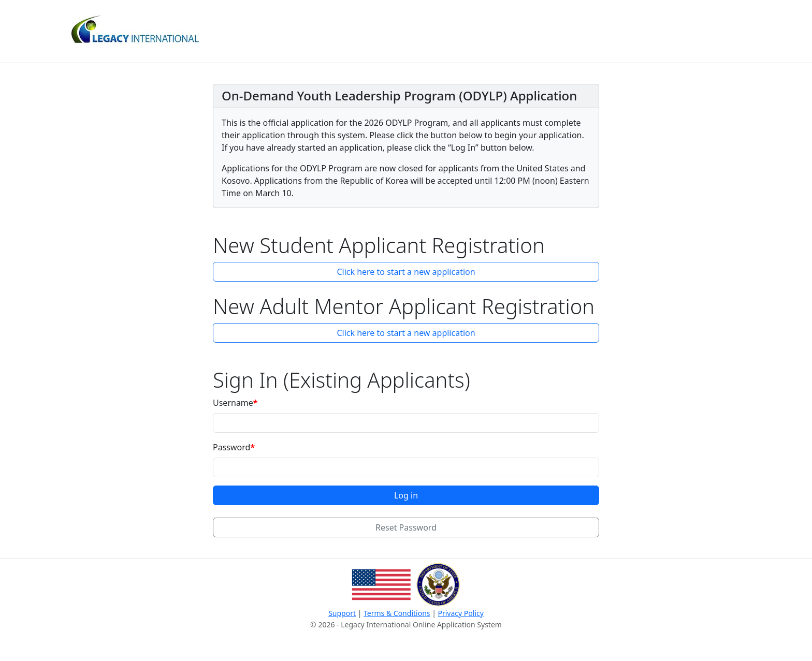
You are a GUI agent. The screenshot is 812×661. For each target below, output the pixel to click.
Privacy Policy (461, 613)
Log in (406, 495)
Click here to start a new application (406, 272)
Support (342, 613)
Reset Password (406, 527)
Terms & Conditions (397, 613)
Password (231, 447)
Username (233, 403)
